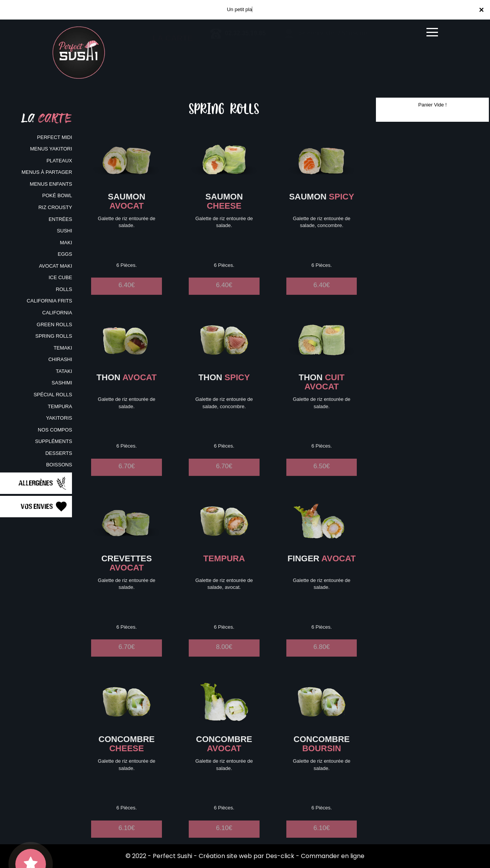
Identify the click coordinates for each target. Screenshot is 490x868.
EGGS (65, 254)
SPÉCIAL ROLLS (53, 395)
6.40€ (127, 294)
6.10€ (127, 837)
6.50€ (322, 475)
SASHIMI (62, 383)
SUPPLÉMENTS (54, 441)
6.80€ (322, 656)
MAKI (66, 243)
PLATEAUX (59, 161)
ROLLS (64, 289)
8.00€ (224, 656)
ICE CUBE (60, 277)
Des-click (280, 856)
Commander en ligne (333, 856)
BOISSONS (59, 465)
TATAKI (64, 371)
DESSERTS (59, 453)
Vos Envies (44, 507)
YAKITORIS (59, 418)
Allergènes (43, 483)
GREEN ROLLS (54, 324)
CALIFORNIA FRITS (49, 301)
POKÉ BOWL (57, 195)
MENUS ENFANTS (51, 184)
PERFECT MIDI (55, 137)
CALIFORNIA (57, 313)
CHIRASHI (60, 359)
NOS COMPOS (55, 430)
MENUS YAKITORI (51, 149)
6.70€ (127, 475)
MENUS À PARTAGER (47, 172)
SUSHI (65, 231)
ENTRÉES (60, 219)
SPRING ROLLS (54, 336)
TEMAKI (63, 348)
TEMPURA (60, 406)
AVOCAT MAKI (56, 266)
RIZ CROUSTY (55, 207)
